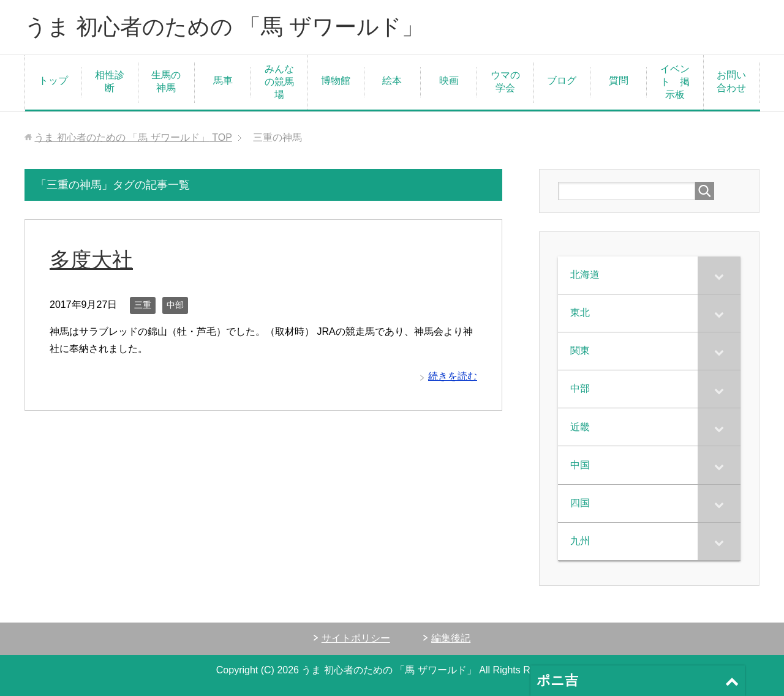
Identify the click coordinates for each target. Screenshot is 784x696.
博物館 (336, 80)
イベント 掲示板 (675, 82)
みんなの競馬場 (279, 82)
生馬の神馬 (166, 81)
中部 (175, 305)
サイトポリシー (356, 638)
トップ (53, 80)
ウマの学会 (505, 81)
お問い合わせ (731, 81)
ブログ (562, 80)
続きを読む (453, 376)
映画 (449, 80)
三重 (143, 305)
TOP (133, 137)
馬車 (223, 80)
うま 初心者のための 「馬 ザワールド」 (224, 27)
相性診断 (110, 81)
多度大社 (91, 260)
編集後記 (451, 638)
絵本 (392, 80)
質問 (619, 80)
